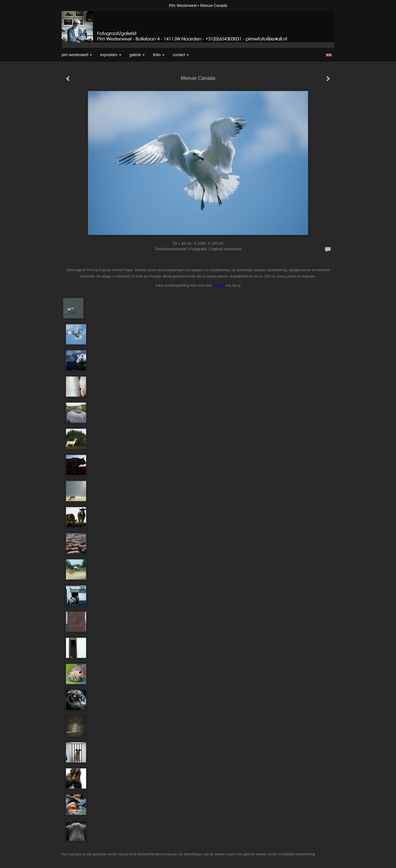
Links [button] (159, 55)
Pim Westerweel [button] (77, 55)
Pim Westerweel (183, 6)
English (329, 55)
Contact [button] (181, 55)
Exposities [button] (111, 55)
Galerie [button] (137, 55)
